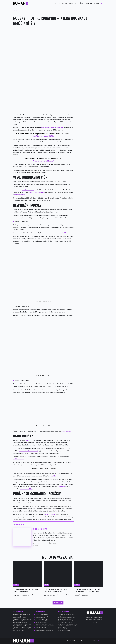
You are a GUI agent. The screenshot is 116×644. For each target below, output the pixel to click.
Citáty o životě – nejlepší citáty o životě (67, 616)
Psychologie (88, 3)
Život (76, 3)
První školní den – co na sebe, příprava (22, 627)
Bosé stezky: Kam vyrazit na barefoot (44, 624)
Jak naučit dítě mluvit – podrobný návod (22, 624)
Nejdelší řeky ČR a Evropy (41, 622)
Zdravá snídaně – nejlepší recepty (21, 621)
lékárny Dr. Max (66, 431)
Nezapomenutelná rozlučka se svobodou (45, 626)
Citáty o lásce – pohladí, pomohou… (66, 614)
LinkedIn (53, 543)
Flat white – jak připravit (19, 616)
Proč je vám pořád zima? (19, 631)
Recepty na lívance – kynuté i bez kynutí (22, 614)
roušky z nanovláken (26, 489)
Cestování (64, 3)
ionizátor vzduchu (49, 514)
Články (15, 10)
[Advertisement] (58, 40)
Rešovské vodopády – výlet (42, 619)
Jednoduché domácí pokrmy (20, 618)
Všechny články (58, 603)
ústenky (28, 440)
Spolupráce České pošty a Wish (43, 627)
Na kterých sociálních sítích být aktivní (44, 631)
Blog (35, 546)
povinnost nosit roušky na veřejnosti (52, 128)
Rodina (71, 3)
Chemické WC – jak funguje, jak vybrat (67, 626)
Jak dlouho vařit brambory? (64, 631)
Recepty (57, 3)
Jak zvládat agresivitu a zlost (64, 619)
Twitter (36, 543)
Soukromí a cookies (62, 627)
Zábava (81, 3)
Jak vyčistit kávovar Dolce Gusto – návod (67, 624)
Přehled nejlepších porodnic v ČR (21, 622)
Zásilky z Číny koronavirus (37, 192)
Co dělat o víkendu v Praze (42, 614)
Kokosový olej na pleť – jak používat (66, 621)
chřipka (54, 476)
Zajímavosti (97, 3)
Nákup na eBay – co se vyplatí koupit (44, 629)
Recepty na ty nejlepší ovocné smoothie (22, 619)
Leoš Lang (101, 641)
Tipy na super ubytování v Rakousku (44, 621)
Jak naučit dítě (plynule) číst (19, 626)
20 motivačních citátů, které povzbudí (67, 618)
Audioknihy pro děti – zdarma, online (22, 629)
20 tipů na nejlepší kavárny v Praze (43, 616)
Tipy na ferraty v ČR (40, 618)
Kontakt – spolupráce (63, 629)
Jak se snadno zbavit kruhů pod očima (67, 622)
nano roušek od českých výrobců (28, 451)
